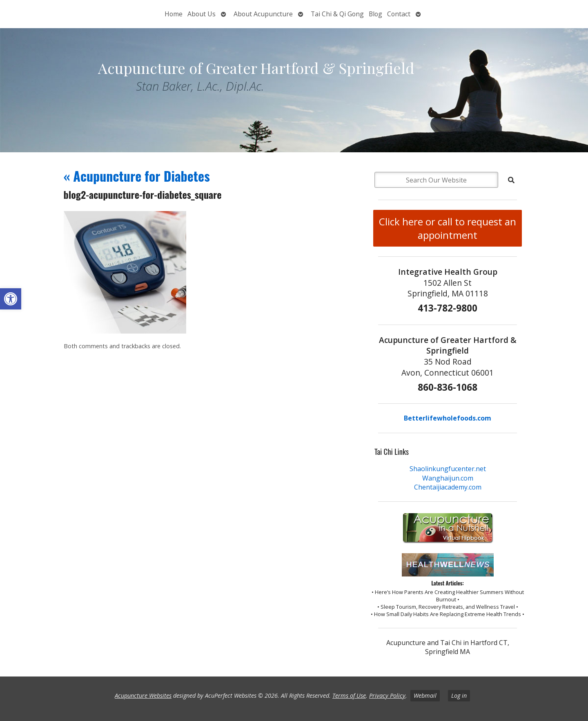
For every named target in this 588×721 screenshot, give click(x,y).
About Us (202, 14)
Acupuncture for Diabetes (137, 176)
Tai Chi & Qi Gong (337, 14)
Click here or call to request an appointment (448, 228)
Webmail (425, 695)
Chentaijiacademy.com (448, 487)
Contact (399, 14)
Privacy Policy (387, 695)
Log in (459, 695)
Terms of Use (349, 695)
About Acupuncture (263, 14)
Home (174, 14)
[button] (11, 299)
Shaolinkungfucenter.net (448, 469)
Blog (375, 14)
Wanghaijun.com (448, 478)
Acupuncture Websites (143, 695)
